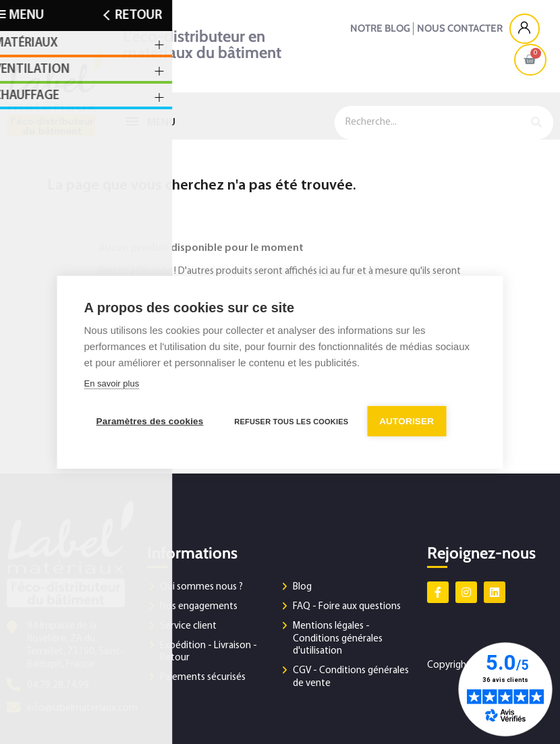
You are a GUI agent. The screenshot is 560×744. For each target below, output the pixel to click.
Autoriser (407, 421)
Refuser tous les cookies (292, 422)
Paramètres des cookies (150, 421)
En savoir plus (112, 383)
